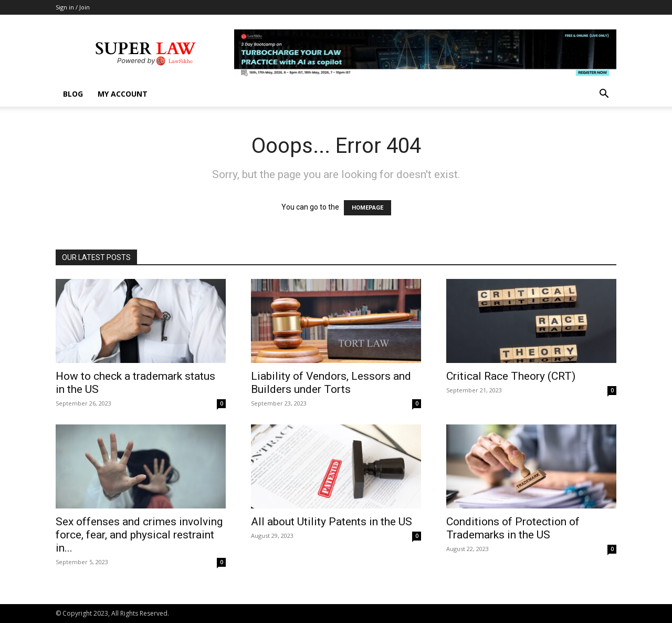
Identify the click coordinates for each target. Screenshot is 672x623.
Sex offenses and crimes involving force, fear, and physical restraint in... (139, 535)
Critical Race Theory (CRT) (511, 376)
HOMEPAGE (367, 208)
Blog (73, 94)
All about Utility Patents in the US (332, 522)
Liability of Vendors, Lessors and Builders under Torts (331, 383)
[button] (604, 95)
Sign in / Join (73, 7)
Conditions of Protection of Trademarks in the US (513, 528)
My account (123, 94)
